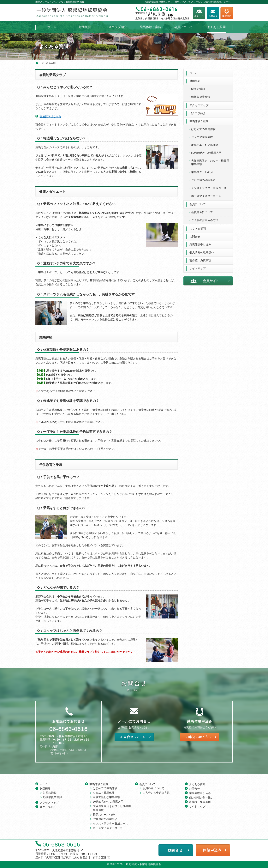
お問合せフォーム (213, 13)
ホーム (194, 73)
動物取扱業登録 (201, 97)
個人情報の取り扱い (202, 252)
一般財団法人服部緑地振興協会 (142, 864)
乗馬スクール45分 (202, 172)
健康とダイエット (52, 192)
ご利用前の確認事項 (203, 180)
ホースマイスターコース (206, 196)
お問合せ (195, 237)
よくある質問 (198, 229)
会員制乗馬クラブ (52, 75)
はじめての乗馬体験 (203, 129)
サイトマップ (198, 268)
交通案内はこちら (51, 116)
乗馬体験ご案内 (199, 121)
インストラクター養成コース (209, 188)
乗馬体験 (46, 338)
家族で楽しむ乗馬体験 (205, 145)
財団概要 (195, 81)
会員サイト (199, 13)
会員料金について (202, 212)
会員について (198, 204)
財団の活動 (198, 89)
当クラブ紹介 (198, 113)
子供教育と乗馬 (51, 465)
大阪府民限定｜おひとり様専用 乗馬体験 (210, 162)
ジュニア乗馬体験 (202, 137)
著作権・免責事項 (200, 260)
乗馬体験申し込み (200, 244)
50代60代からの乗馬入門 (206, 153)
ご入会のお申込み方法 (205, 220)
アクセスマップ (199, 105)
